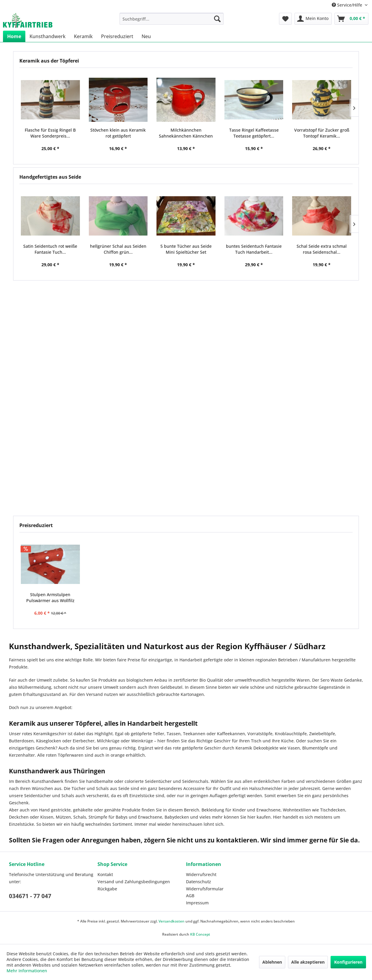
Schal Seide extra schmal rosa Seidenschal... (322, 249)
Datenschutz (199, 882)
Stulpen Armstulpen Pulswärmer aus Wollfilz (50, 597)
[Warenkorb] (351, 19)
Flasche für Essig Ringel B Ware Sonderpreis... (50, 133)
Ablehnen (272, 962)
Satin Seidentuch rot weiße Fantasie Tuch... (50, 249)
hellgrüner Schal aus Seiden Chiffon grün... (118, 249)
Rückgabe (107, 889)
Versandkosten (172, 921)
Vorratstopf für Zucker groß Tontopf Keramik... (322, 133)
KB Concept (200, 934)
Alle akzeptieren (308, 962)
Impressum (197, 903)
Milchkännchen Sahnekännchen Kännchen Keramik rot (186, 133)
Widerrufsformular (205, 889)
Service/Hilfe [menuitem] (348, 5)
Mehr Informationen (27, 971)
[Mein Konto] (313, 19)
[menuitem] (172, 19)
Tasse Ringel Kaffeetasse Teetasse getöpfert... (254, 133)
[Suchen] (217, 19)
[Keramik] (83, 36)
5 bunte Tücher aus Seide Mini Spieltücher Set (186, 249)
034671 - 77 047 (30, 896)
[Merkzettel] (285, 19)
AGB (190, 896)
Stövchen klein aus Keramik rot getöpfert (118, 133)
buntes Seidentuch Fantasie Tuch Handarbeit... (254, 249)
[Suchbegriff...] (172, 19)
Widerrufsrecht (201, 874)
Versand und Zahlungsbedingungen (134, 882)
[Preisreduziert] (117, 36)
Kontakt (105, 874)
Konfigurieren (348, 962)
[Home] (14, 36)
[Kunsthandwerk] (48, 36)
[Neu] (146, 36)
